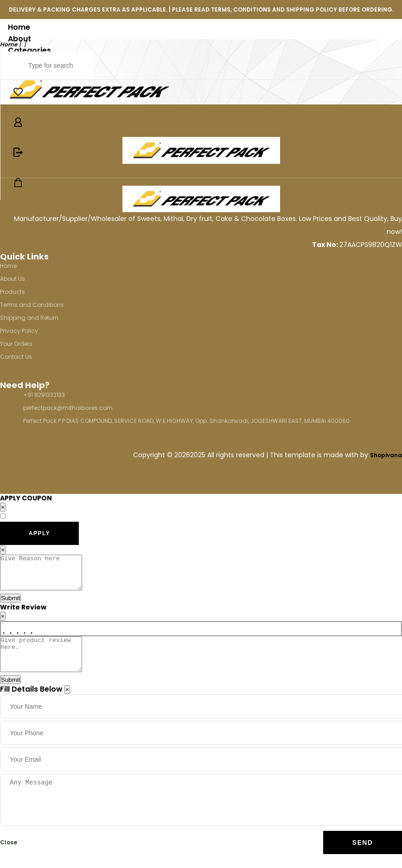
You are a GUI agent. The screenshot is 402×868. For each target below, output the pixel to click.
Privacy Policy (19, 331)
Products (13, 292)
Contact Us (16, 357)
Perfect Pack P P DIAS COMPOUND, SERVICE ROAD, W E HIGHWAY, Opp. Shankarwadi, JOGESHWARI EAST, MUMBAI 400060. (187, 421)
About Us (13, 279)
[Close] (67, 703)
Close (9, 856)
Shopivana (386, 455)
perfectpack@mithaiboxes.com (68, 408)
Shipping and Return (29, 318)
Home (19, 27)
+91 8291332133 (44, 395)
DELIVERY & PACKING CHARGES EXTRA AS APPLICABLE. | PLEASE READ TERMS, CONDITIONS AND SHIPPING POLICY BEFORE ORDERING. (201, 10)
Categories (29, 50)
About (19, 39)
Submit (10, 605)
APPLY (39, 533)
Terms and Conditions (32, 305)
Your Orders (16, 344)
